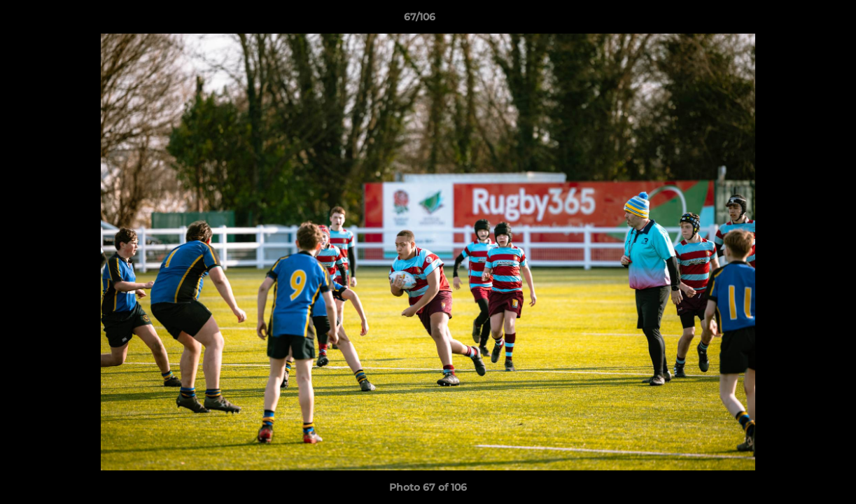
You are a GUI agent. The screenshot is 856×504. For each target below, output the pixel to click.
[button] (797, 20)
